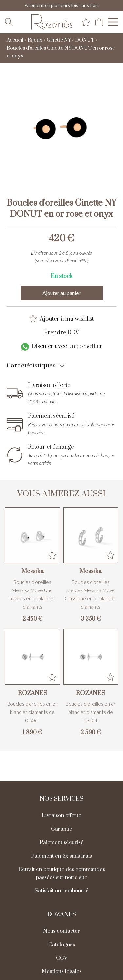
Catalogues (62, 945)
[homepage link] (52, 22)
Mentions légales (62, 971)
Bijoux (35, 40)
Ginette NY (59, 40)
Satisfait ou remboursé (62, 891)
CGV (62, 958)
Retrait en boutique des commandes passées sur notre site (62, 873)
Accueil (15, 40)
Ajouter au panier (61, 293)
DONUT (85, 40)
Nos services (61, 799)
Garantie (62, 829)
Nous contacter (61, 931)
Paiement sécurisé (62, 842)
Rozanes (62, 914)
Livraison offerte (61, 815)
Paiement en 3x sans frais (61, 856)
